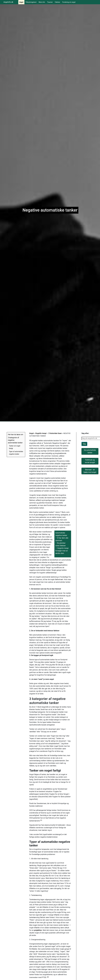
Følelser (57, 2)
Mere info (42, 2)
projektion (38, 930)
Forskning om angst (69, 2)
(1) (41, 820)
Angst (21, 2)
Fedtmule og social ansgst (90, 461)
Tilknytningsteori (31, 2)
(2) (48, 977)
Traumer (50, 2)
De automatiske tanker (90, 451)
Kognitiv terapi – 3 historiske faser (49, 433)
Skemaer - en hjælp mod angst (90, 471)
